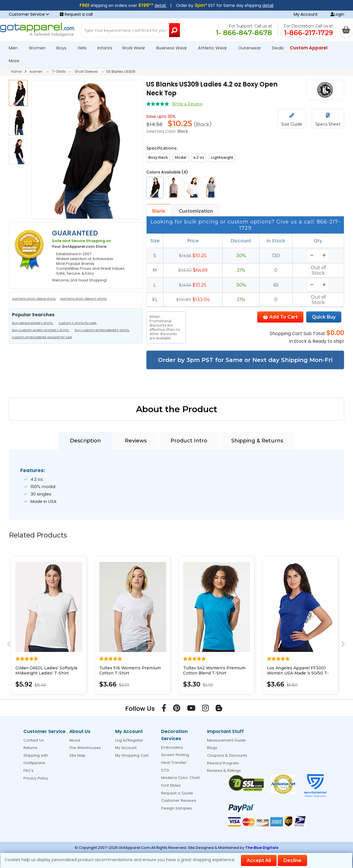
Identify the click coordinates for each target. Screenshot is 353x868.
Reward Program (223, 763)
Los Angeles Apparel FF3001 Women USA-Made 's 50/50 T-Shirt (298, 673)
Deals (278, 48)
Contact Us (34, 740)
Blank (159, 211)
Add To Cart (280, 317)
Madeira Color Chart (180, 778)
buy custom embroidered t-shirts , (103, 330)
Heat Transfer (174, 763)
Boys (64, 48)
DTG (165, 770)
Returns (30, 748)
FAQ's (28, 771)
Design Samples (176, 808)
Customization (196, 211)
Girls (84, 48)
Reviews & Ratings (224, 771)
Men (16, 48)
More (17, 61)
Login (337, 14)
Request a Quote (177, 793)
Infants (107, 48)
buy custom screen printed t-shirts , (41, 330)
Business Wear (174, 48)
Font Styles (171, 785)
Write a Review (187, 104)
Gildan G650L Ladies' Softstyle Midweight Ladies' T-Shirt (46, 670)
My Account (306, 14)
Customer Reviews (179, 800)
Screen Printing (175, 755)
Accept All (259, 860)
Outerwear (252, 48)
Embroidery (172, 747)
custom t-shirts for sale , (78, 323)
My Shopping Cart (132, 755)
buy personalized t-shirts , (33, 323)
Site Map (77, 755)
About (75, 740)
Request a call (76, 14)
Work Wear (136, 48)
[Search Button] (175, 30)
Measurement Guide (226, 740)
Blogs (212, 748)
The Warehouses (85, 748)
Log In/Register (129, 740)
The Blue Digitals (262, 848)
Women (40, 48)
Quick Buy (324, 317)
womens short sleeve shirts (34, 298)
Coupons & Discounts (227, 755)
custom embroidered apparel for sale (42, 337)
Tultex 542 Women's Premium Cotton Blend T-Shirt (214, 670)
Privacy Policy (36, 778)
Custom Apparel (311, 48)
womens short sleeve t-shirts (83, 298)
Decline (292, 860)
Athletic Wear (215, 48)
